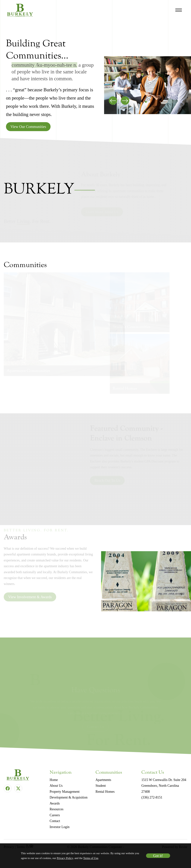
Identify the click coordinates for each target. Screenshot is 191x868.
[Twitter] (18, 788)
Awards (55, 803)
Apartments (103, 780)
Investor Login (60, 827)
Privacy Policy (65, 858)
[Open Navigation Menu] (179, 10)
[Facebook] (8, 788)
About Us (56, 786)
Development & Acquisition (69, 797)
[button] (146, 102)
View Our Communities (28, 127)
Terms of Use (91, 858)
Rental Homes (105, 792)
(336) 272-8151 (152, 797)
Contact (55, 821)
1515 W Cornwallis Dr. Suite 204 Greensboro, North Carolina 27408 (164, 786)
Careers (55, 815)
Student (101, 786)
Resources (57, 809)
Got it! (158, 856)
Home (54, 780)
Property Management (65, 792)
